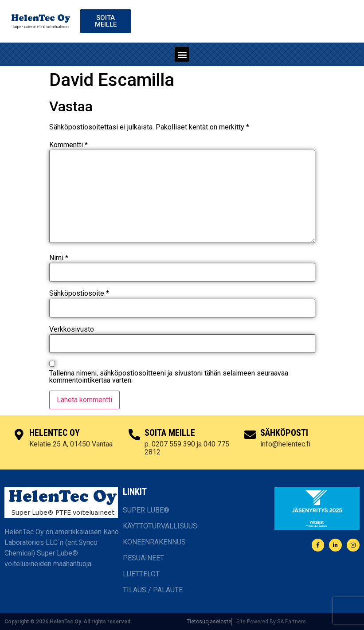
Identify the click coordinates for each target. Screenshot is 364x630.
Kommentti (68, 145)
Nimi (59, 258)
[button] (182, 54)
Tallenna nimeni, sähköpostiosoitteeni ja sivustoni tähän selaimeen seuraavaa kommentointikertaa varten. (169, 377)
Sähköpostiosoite (79, 293)
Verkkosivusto (72, 329)
